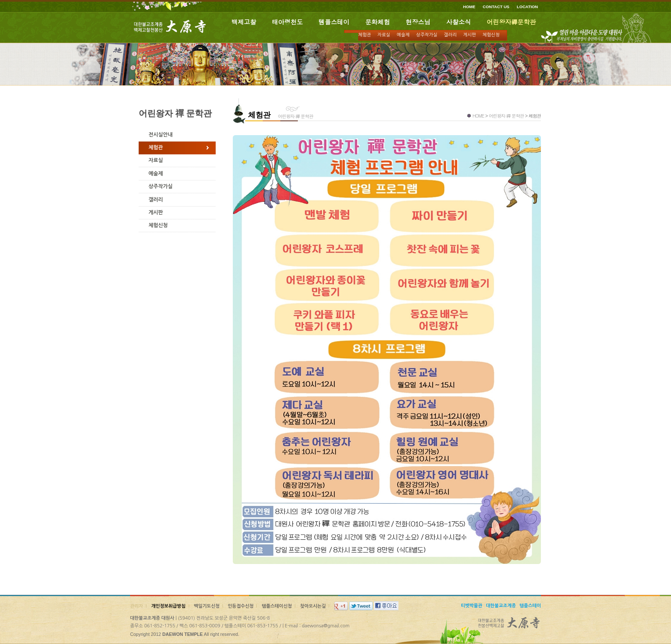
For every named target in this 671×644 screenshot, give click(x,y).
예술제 (403, 35)
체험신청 (491, 35)
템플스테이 (334, 22)
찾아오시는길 (313, 606)
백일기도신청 (207, 606)
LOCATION (527, 7)
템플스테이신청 (277, 606)
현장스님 (418, 22)
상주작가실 (427, 35)
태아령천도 (288, 22)
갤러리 (450, 35)
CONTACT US (496, 7)
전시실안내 (160, 135)
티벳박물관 (472, 606)
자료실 (384, 35)
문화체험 (377, 22)
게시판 (469, 35)
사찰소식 (459, 22)
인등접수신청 (240, 606)
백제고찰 (244, 22)
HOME (469, 7)
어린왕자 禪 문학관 (506, 116)
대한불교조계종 (501, 606)
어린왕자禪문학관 (511, 22)
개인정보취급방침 (168, 606)
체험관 (365, 35)
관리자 (137, 606)
